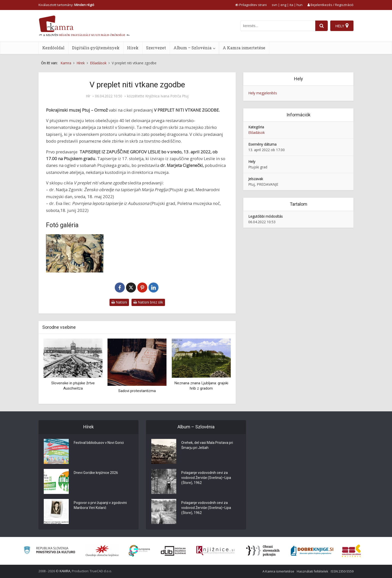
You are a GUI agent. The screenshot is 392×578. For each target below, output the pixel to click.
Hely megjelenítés (263, 93)
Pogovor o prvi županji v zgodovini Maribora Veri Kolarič (100, 505)
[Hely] (342, 26)
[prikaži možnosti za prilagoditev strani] (251, 5)
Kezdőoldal (53, 48)
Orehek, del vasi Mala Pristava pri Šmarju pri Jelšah (207, 445)
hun (299, 5)
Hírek (133, 48)
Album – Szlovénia (192, 48)
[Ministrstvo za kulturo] (49, 551)
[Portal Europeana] (139, 551)
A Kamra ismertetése (244, 48)
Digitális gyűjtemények (96, 48)
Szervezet (156, 48)
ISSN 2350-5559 (342, 571)
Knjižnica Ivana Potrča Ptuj (167, 96)
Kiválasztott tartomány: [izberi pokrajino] (66, 5)
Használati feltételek (312, 571)
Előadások (256, 132)
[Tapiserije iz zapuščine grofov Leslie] (75, 253)
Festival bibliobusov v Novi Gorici (99, 443)
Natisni (119, 302)
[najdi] (321, 26)
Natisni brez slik (148, 302)
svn (274, 5)
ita (291, 5)
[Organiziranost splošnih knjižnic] (102, 551)
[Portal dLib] (173, 551)
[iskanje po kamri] (278, 26)
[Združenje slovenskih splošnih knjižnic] (215, 551)
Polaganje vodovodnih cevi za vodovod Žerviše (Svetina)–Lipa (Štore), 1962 (206, 478)
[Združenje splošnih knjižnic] (351, 551)
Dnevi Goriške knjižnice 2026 (96, 473)
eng (283, 5)
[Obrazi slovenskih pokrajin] (263, 551)
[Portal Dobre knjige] (312, 551)
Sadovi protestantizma (137, 391)
